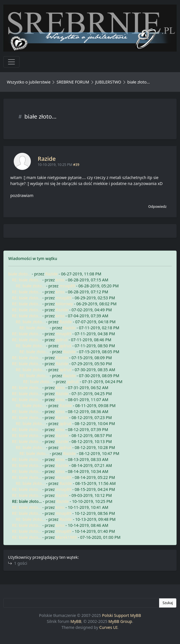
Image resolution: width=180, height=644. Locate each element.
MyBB (76, 621)
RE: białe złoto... (27, 280)
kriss (60, 280)
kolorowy (64, 304)
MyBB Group (120, 621)
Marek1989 (66, 537)
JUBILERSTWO (109, 82)
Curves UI (108, 627)
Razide (47, 159)
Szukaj (168, 603)
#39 (76, 165)
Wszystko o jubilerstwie (29, 82)
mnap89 (67, 286)
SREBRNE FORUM (73, 82)
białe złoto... (20, 274)
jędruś (62, 340)
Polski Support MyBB (122, 615)
